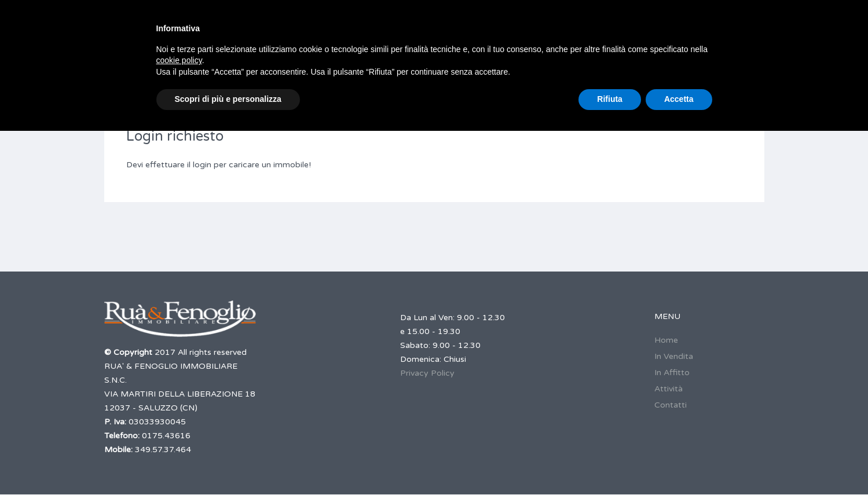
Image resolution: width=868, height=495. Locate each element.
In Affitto (672, 373)
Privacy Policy (427, 373)
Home (666, 340)
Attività (669, 389)
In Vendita (674, 356)
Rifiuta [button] (610, 99)
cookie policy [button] (179, 60)
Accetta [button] (679, 99)
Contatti (671, 405)
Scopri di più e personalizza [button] (228, 99)
